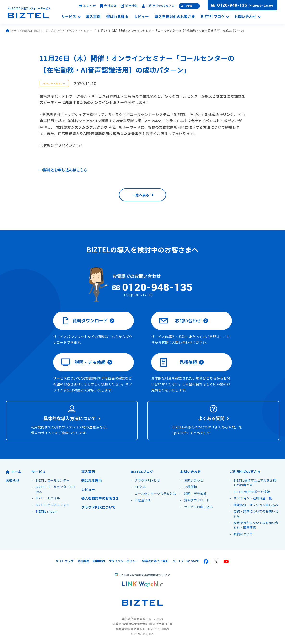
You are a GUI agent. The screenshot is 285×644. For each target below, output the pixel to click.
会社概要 (108, 6)
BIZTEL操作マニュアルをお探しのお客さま (255, 483)
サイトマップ (65, 561)
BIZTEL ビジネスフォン (53, 505)
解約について (243, 534)
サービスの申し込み (198, 507)
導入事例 (93, 17)
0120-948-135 (232, 5)
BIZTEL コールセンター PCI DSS (55, 489)
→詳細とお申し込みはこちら (64, 170)
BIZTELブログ (213, 17)
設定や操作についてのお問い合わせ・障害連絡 (256, 525)
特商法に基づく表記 (155, 561)
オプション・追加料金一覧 (253, 498)
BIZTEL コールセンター (53, 480)
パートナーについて (186, 561)
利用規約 (99, 561)
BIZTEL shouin (46, 511)
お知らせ (87, 6)
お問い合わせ (245, 17)
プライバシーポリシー (123, 561)
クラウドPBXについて (98, 507)
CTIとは (140, 487)
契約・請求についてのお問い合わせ (256, 514)
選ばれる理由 (117, 17)
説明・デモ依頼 (83, 362)
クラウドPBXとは (147, 480)
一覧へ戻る (141, 195)
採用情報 (129, 6)
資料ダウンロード (84, 321)
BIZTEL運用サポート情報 (252, 492)
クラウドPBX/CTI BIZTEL (25, 30)
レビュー (141, 17)
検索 (189, 6)
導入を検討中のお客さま (175, 17)
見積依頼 (178, 362)
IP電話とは (142, 500)
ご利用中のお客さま (158, 6)
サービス (69, 17)
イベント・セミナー (79, 30)
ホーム (14, 472)
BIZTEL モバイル (48, 498)
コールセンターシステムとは (155, 494)
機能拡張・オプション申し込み (256, 505)
